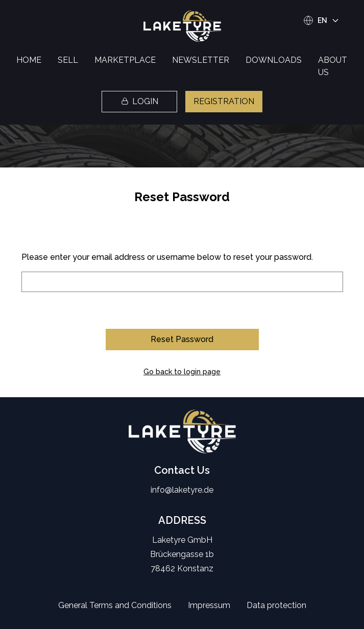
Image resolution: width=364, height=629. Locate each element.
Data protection (276, 605)
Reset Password (182, 339)
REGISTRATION (224, 101)
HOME (29, 60)
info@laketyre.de (182, 490)
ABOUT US (333, 66)
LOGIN (140, 101)
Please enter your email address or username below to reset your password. (167, 257)
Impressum (209, 605)
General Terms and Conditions (115, 605)
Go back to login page (182, 372)
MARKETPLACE (125, 60)
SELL (68, 60)
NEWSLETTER (201, 60)
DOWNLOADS (274, 60)
